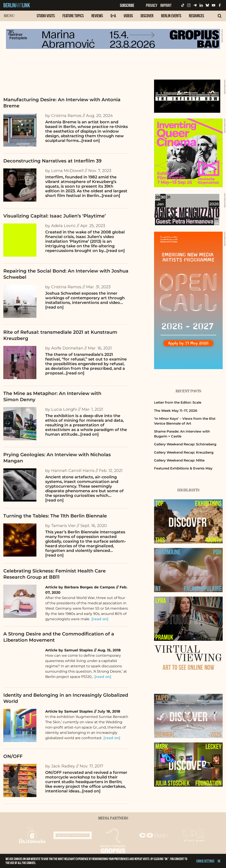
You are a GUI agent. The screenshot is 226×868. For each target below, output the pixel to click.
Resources (196, 16)
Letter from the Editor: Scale (178, 402)
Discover (147, 16)
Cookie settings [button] (205, 861)
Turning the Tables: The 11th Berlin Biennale (55, 516)
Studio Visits (46, 16)
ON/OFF (13, 756)
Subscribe (127, 5)
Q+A (113, 16)
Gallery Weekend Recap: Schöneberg (185, 444)
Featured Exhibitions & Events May (183, 468)
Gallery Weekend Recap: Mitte (179, 460)
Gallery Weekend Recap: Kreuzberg (184, 452)
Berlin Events (171, 16)
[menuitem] (46, 18)
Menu (9, 16)
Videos (128, 16)
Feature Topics (73, 16)
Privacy (152, 5)
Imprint (166, 5)
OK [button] (219, 861)
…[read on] (89, 141)
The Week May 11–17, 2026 (176, 411)
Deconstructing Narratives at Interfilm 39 (52, 161)
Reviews (97, 16)
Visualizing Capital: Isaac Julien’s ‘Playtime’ (55, 216)
